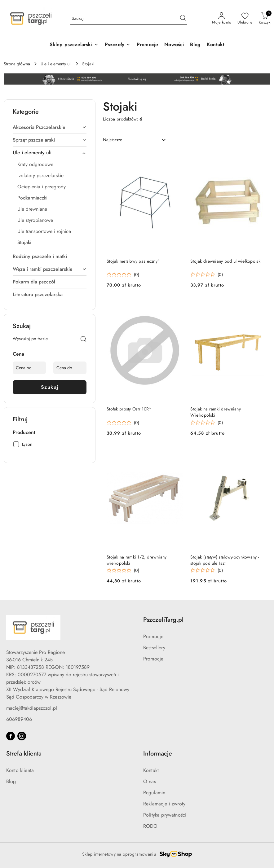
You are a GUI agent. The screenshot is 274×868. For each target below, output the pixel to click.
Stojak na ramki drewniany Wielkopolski (216, 412)
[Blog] (195, 45)
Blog (11, 781)
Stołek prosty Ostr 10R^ (129, 409)
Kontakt (151, 770)
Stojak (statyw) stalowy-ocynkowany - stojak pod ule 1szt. (225, 560)
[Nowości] (174, 45)
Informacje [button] (158, 754)
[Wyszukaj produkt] (129, 19)
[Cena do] (70, 368)
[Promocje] (147, 45)
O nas (150, 781)
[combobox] (135, 140)
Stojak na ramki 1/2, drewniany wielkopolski (137, 560)
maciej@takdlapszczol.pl (32, 708)
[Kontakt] (216, 45)
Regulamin (154, 793)
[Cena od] (29, 368)
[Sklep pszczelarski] (74, 45)
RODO (150, 826)
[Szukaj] (83, 340)
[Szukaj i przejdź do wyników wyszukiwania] (183, 19)
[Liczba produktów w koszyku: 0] (265, 19)
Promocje (153, 636)
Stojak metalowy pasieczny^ (133, 261)
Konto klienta (20, 770)
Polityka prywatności (165, 815)
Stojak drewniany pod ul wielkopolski (226, 261)
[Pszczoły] (118, 45)
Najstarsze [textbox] (113, 140)
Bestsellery (154, 648)
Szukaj (50, 387)
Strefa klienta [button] (24, 754)
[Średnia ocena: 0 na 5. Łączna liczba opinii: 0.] (123, 275)
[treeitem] (50, 127)
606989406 (19, 719)
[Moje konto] (222, 19)
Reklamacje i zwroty (164, 804)
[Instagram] (22, 736)
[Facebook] (11, 736)
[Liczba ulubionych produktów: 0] (245, 19)
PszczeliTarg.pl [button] (163, 620)
